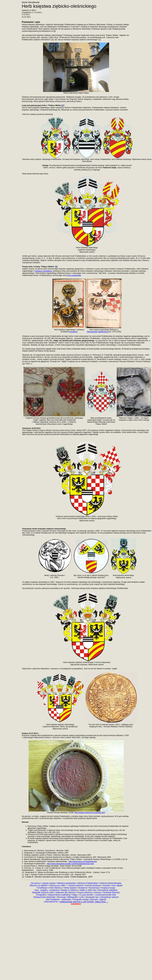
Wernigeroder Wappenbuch (98, 332)
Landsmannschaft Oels (105, 895)
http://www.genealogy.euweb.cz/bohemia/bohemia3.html (70, 864)
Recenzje (62, 897)
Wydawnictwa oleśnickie (45, 897)
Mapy (75, 895)
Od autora (36, 883)
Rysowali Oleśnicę (111, 892)
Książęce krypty (108, 888)
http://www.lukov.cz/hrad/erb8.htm (83, 861)
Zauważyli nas (92, 897)
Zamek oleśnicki (76, 885)
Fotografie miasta (80, 899)
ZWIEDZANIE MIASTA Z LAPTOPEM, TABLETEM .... (84, 902)
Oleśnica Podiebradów (88, 883)
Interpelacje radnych (109, 897)
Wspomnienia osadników (60, 895)
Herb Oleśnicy (55, 888)
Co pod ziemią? (86, 895)
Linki (82, 897)
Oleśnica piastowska (66, 883)
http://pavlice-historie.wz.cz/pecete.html (90, 813)
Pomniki (106, 885)
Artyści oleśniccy (85, 892)
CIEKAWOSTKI (51, 902)
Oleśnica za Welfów (38, 885)
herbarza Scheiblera (43, 271)
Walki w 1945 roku (88, 890)
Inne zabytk (117, 885)
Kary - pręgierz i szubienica (47, 890)
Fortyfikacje (42, 888)
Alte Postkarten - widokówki (59, 899)
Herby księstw (70, 888)
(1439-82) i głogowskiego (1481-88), (38, 340)
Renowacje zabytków (108, 890)
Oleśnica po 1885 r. (58, 885)
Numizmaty (94, 888)
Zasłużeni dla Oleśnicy (66, 892)
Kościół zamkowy (93, 885)
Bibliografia (72, 897)
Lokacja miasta (48, 883)
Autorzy (98, 892)
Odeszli (103, 899)
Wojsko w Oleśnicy (70, 890)
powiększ (73, 332)
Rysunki (94, 899)
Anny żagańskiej (74, 275)
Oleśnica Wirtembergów (110, 883)
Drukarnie (83, 888)
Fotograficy (41, 895)
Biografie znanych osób (43, 892)
